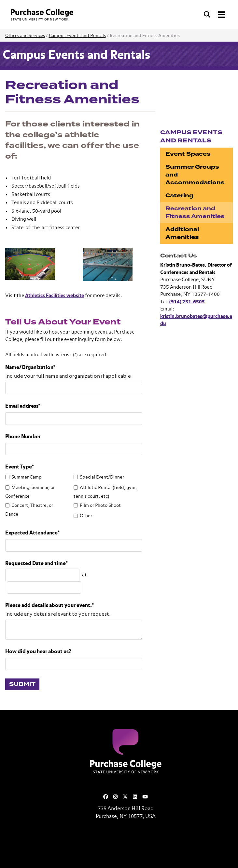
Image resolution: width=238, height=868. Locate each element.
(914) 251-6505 (187, 302)
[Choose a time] (44, 588)
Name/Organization (30, 368)
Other (86, 516)
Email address (23, 406)
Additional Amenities (182, 233)
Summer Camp (27, 477)
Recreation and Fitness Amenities (195, 212)
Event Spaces (188, 154)
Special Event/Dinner (102, 477)
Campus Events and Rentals (77, 36)
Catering (179, 196)
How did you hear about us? (38, 652)
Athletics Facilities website (55, 296)
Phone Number (23, 437)
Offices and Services (25, 36)
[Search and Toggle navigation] (215, 15)
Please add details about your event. (49, 606)
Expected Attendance (32, 533)
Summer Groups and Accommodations (195, 175)
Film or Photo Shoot (100, 506)
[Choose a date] (42, 575)
